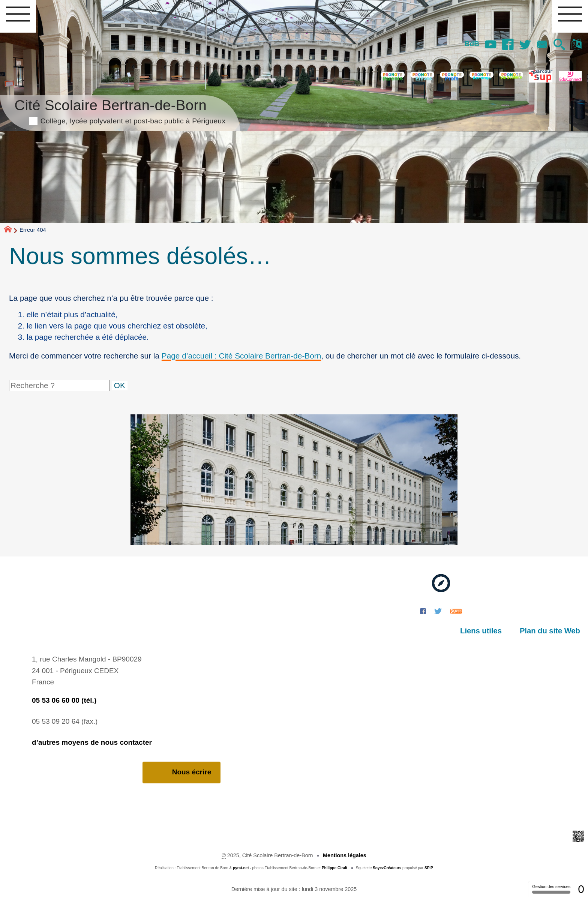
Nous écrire (182, 772)
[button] (559, 45)
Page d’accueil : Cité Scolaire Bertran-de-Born (241, 356)
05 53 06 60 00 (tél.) (64, 700)
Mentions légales (345, 855)
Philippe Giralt (334, 868)
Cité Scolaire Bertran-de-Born (120, 110)
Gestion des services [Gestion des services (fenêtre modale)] (551, 889)
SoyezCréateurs (387, 868)
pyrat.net (241, 868)
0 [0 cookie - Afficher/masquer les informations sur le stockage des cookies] (581, 889)
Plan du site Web (550, 631)
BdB (470, 44)
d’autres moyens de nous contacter (92, 742)
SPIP (429, 868)
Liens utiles (482, 631)
